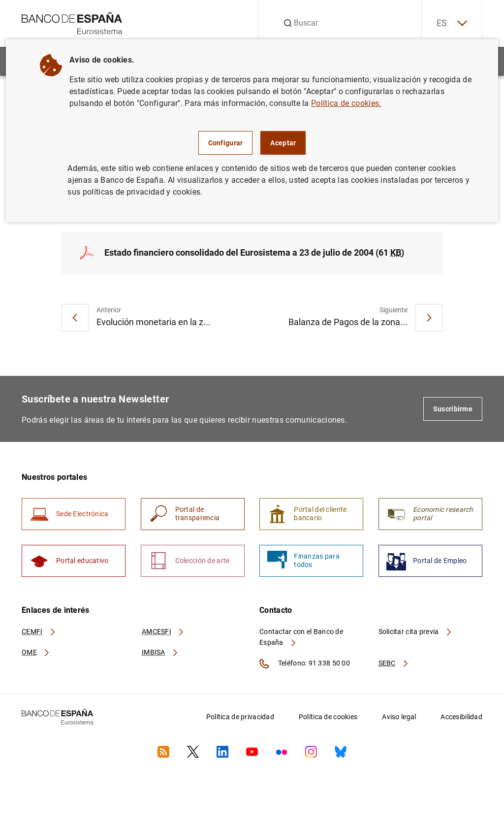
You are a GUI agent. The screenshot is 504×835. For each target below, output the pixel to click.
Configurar (226, 143)
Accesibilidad (461, 717)
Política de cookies (328, 717)
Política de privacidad (240, 717)
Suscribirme (453, 409)
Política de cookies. (346, 103)
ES (452, 23)
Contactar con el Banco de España (301, 637)
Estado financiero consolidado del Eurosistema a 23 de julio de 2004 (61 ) (254, 252)
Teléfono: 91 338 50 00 (305, 664)
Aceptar (283, 143)
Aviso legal (399, 717)
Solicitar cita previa (415, 632)
